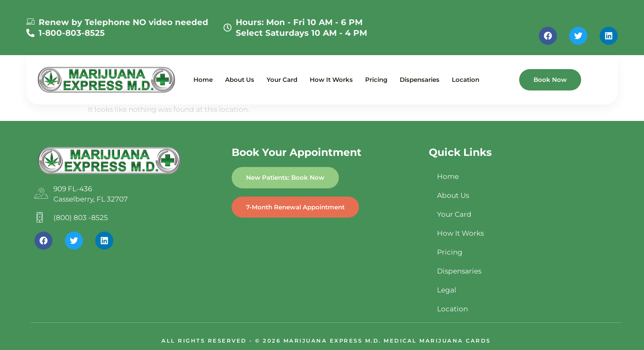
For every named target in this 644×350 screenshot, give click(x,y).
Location (466, 80)
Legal (447, 290)
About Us (240, 80)
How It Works (331, 80)
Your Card (282, 80)
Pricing (376, 80)
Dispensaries (420, 80)
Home (203, 80)
